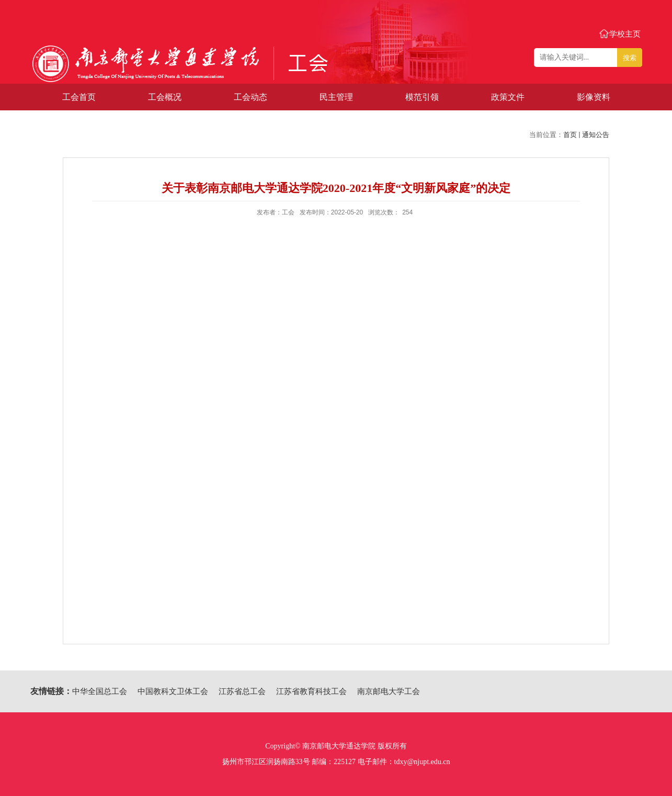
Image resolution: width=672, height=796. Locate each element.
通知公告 (596, 135)
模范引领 (422, 97)
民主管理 (336, 97)
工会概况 (165, 97)
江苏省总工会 (242, 691)
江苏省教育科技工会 (311, 691)
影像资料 (594, 97)
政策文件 (508, 97)
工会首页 (79, 97)
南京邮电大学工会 (389, 691)
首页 (570, 135)
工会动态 (250, 97)
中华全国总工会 (100, 691)
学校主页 (625, 34)
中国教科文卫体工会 (173, 691)
